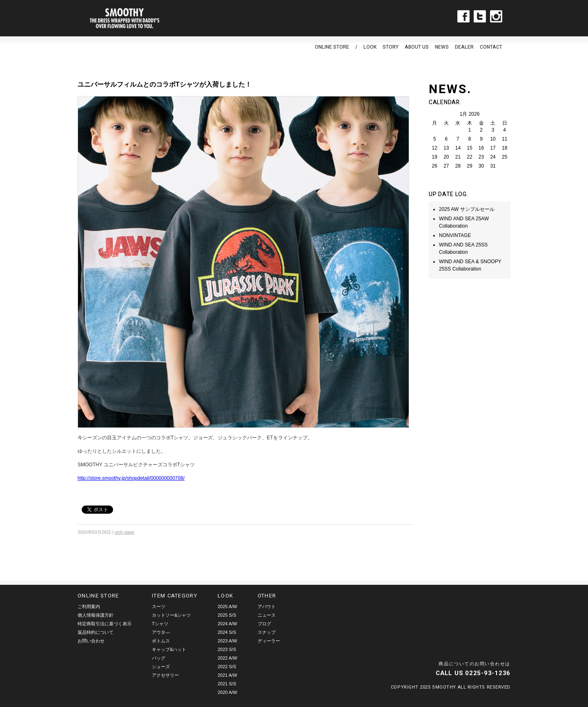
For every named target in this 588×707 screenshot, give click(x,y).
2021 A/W (227, 675)
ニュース (267, 615)
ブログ (264, 624)
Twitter (480, 16)
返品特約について (96, 632)
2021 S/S (227, 684)
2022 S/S (227, 667)
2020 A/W (227, 692)
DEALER (464, 47)
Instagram (496, 16)
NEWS (442, 47)
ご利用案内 (89, 606)
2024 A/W (227, 624)
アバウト (267, 606)
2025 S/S (227, 615)
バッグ (159, 658)
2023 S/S (227, 649)
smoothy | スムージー (125, 18)
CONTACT (491, 47)
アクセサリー (165, 675)
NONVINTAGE (455, 235)
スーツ (159, 606)
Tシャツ (160, 624)
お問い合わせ (91, 641)
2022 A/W (227, 658)
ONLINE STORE (332, 47)
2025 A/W (227, 606)
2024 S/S (227, 632)
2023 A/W (227, 641)
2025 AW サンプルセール (467, 209)
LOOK (370, 47)
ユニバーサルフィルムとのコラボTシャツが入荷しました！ (165, 84)
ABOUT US (417, 47)
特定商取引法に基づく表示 (105, 624)
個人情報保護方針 (96, 615)
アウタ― (161, 632)
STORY (391, 47)
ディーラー (269, 641)
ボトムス (161, 641)
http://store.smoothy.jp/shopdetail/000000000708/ (131, 478)
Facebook (463, 16)
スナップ (267, 632)
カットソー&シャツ (171, 615)
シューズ (161, 667)
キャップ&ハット (169, 649)
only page (125, 532)
